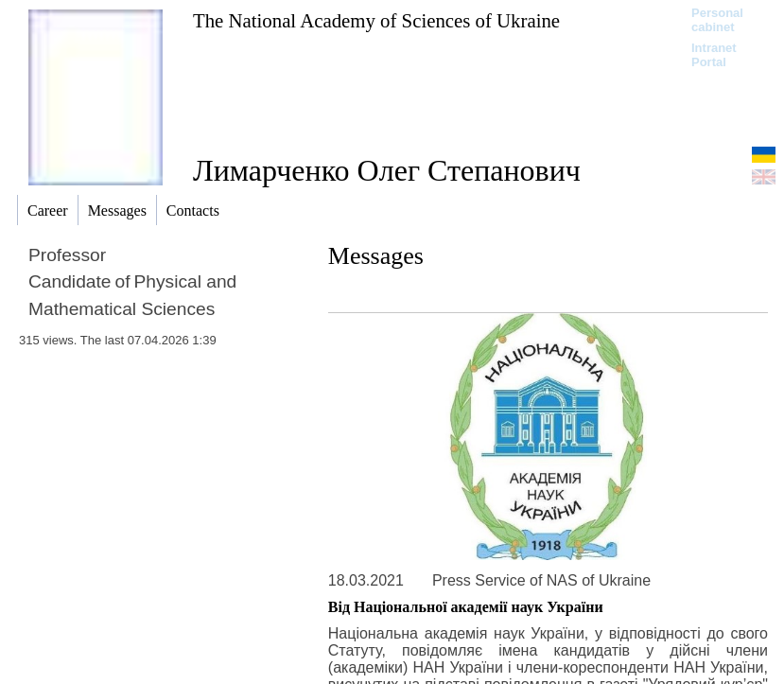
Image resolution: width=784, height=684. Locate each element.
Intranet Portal (714, 55)
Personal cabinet (717, 20)
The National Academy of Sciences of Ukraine (376, 20)
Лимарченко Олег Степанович (387, 170)
